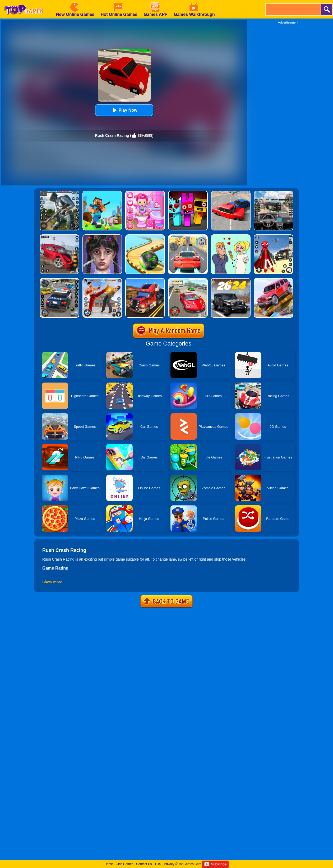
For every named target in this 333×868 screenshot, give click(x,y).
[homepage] (24, 2)
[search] (293, 9)
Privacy (169, 864)
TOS (158, 864)
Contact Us (144, 864)
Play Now (124, 110)
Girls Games (125, 864)
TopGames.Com (190, 864)
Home (109, 864)
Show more (52, 582)
